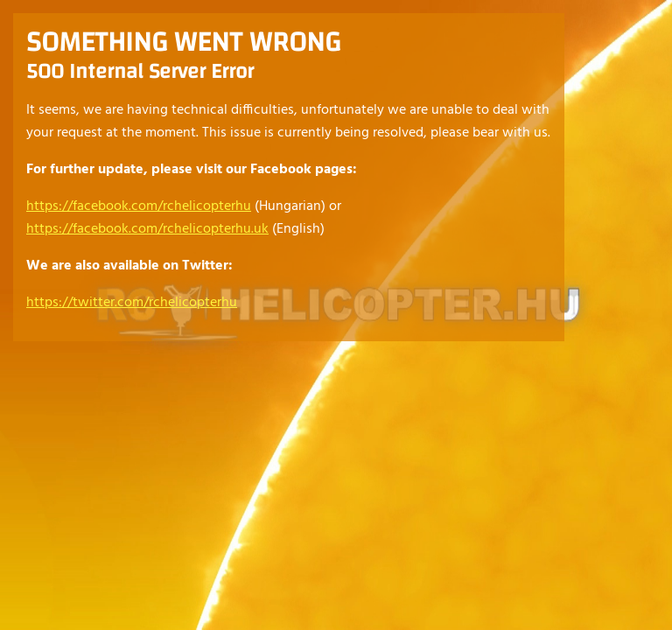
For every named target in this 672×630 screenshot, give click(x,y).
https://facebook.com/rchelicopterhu (139, 206)
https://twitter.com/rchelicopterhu (132, 303)
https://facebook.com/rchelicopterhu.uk (147, 229)
